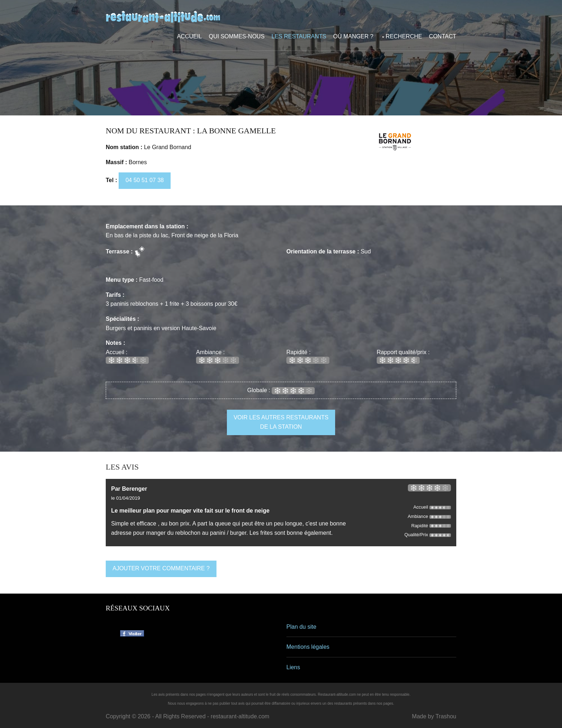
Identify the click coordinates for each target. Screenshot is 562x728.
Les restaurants (299, 36)
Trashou (446, 716)
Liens (293, 667)
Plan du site (301, 627)
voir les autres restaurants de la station (281, 422)
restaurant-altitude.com (240, 716)
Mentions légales (308, 647)
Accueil (189, 36)
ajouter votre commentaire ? (161, 568)
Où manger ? (353, 36)
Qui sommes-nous (237, 36)
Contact (443, 36)
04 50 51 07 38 (145, 180)
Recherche (404, 36)
